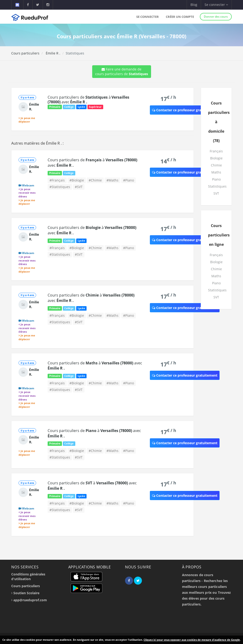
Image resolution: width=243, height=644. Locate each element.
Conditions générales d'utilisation (28, 577)
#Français (57, 180)
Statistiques (217, 186)
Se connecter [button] (216, 5)
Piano (216, 179)
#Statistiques (60, 187)
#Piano (129, 180)
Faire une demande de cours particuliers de (122, 71)
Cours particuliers (25, 53)
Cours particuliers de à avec (88, 100)
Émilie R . (53, 53)
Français (216, 151)
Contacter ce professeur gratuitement (185, 110)
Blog (194, 5)
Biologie (216, 158)
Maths (216, 172)
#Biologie (77, 180)
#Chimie (95, 180)
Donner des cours (216, 17)
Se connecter (148, 17)
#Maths (112, 180)
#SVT (79, 187)
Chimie (216, 165)
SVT (216, 193)
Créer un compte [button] (180, 17)
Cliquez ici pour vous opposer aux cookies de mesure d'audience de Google (192, 640)
